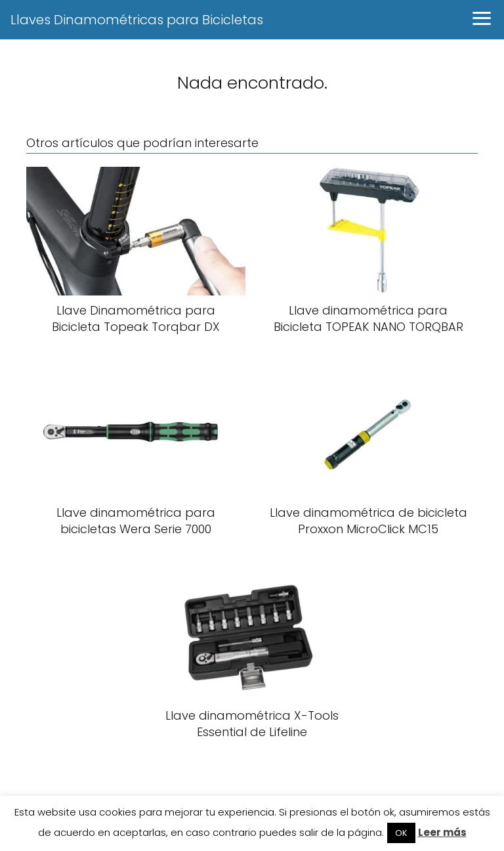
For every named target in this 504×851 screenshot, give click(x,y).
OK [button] (401, 833)
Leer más (442, 832)
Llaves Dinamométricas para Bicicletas (137, 20)
